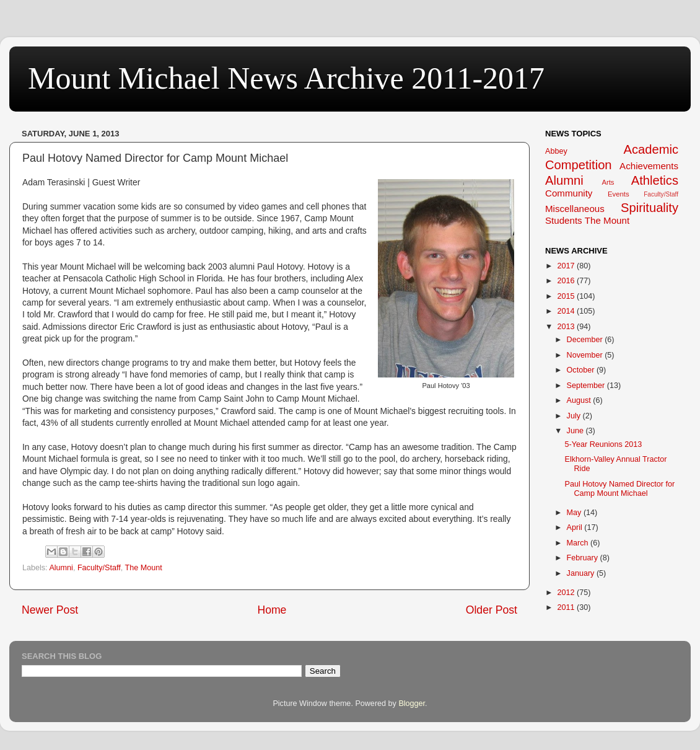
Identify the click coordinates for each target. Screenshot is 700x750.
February (584, 558)
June (576, 431)
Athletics (655, 180)
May (575, 513)
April (576, 527)
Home (272, 610)
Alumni (61, 568)
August (580, 400)
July (575, 416)
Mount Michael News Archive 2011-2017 (286, 78)
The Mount (143, 568)
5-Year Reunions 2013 (603, 444)
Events (619, 194)
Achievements (649, 166)
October (582, 370)
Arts (608, 182)
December (586, 340)
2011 (567, 607)
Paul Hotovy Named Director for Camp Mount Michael (619, 489)
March (579, 543)
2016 (567, 281)
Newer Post (50, 610)
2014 (567, 311)
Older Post (492, 610)
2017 (567, 266)
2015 (567, 296)
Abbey (556, 151)
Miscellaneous (575, 209)
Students (564, 220)
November (586, 355)
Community (569, 193)
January (582, 573)
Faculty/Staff (99, 568)
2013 (567, 327)
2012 (567, 593)
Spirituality (650, 208)
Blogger (412, 704)
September (587, 386)
